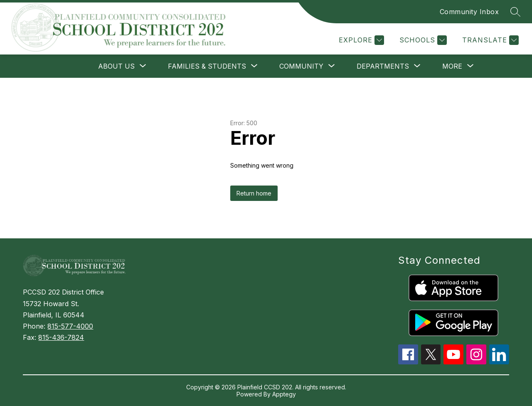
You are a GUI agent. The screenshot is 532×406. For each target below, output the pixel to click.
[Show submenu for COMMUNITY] (301, 66)
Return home (254, 193)
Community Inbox (469, 12)
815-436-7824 (61, 337)
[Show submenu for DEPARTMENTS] (383, 66)
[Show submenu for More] (452, 66)
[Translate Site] (489, 40)
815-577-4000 (70, 326)
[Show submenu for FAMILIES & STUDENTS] (207, 66)
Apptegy (284, 394)
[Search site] (515, 12)
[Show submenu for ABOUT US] (116, 66)
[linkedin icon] (499, 362)
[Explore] (360, 40)
